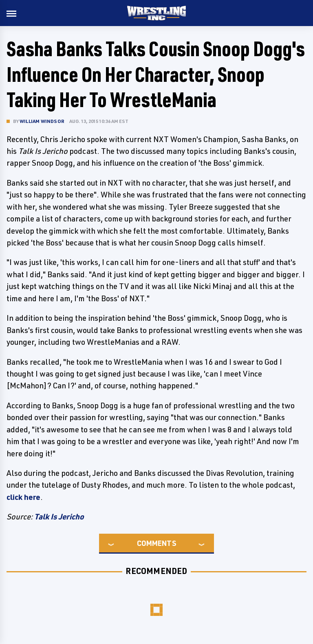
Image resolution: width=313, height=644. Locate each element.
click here (23, 497)
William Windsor (42, 121)
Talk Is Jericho (59, 517)
